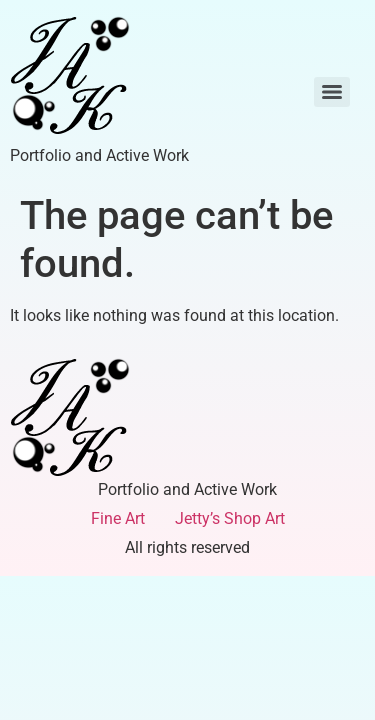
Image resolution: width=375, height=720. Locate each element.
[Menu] (332, 92)
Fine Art (118, 518)
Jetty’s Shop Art (230, 518)
